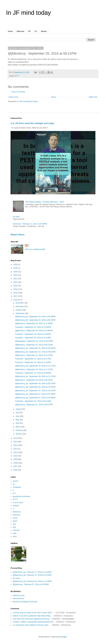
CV (36, 31)
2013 (16, 445)
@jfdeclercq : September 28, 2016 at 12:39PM (34, 324)
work (15, 536)
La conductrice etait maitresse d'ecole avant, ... (32, 625)
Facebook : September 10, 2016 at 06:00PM (33, 373)
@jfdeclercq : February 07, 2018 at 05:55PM (31, 584)
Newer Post (13, 97)
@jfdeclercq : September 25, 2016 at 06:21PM (34, 345)
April (18, 423)
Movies (44, 31)
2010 (16, 456)
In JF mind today (28, 13)
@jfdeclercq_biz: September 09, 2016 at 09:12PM (35, 384)
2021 (16, 282)
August (19, 409)
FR (29, 31)
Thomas (16, 530)
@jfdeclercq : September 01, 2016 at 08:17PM (34, 405)
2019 (16, 289)
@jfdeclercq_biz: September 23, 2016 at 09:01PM (35, 352)
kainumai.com (18, 598)
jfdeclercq (17, 512)
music (15, 518)
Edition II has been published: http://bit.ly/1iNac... (33, 616)
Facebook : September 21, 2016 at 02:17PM (33, 359)
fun (14, 493)
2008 (16, 463)
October (19, 310)
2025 (16, 268)
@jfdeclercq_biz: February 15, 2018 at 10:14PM (32, 575)
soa (14, 524)
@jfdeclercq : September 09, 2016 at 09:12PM (34, 380)
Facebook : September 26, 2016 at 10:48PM (33, 334)
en (14, 484)
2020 (16, 286)
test (14, 527)
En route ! (17, 578)
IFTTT (17, 76)
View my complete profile (35, 249)
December (20, 303)
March (18, 427)
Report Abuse (17, 235)
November (20, 306)
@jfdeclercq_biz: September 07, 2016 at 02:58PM (35, 398)
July (17, 413)
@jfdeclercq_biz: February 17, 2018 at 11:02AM (32, 572)
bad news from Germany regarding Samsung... (32, 619)
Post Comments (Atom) (28, 101)
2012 (16, 449)
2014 (16, 442)
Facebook (17, 487)
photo (15, 521)
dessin (16, 481)
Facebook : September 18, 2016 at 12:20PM (33, 362)
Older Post (93, 97)
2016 (16, 300)
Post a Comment (18, 92)
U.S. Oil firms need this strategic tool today (32, 123)
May (18, 420)
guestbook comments (22, 496)
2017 (16, 296)
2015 (16, 438)
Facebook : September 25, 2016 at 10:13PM (33, 338)
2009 (16, 459)
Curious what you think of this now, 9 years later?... (33, 613)
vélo (15, 533)
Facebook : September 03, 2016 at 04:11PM (33, 401)
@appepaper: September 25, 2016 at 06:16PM (34, 341)
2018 (16, 293)
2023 (16, 275)
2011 (16, 452)
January (19, 434)
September (20, 313)
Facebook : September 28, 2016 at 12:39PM (33, 327)
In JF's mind (18, 503)
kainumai (17, 515)
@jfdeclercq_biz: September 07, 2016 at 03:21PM (35, 391)
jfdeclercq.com (19, 595)
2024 (16, 272)
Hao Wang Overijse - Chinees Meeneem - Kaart (45, 202)
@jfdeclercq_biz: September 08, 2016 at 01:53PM (35, 387)
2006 (16, 470)
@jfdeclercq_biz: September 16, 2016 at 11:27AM (35, 366)
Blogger (64, 637)
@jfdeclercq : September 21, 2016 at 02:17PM (34, 355)
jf (29, 245)
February (19, 430)
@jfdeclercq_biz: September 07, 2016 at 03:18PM (35, 394)
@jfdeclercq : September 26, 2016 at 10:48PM (34, 331)
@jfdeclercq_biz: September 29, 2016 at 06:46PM (35, 317)
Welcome (20, 31)
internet (16, 506)
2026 (16, 265)
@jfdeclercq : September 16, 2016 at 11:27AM (34, 369)
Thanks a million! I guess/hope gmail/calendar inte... (34, 622)
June (18, 416)
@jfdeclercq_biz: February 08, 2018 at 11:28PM (32, 581)
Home (10, 31)
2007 (16, 466)
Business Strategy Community (25, 602)
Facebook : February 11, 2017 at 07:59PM (30, 224)
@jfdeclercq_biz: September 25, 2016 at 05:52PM (35, 348)
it (13, 509)
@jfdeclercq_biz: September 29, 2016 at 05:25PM (35, 320)
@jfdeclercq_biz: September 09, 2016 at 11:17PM (35, 376)
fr (13, 490)
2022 (16, 279)
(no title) (16, 217)
